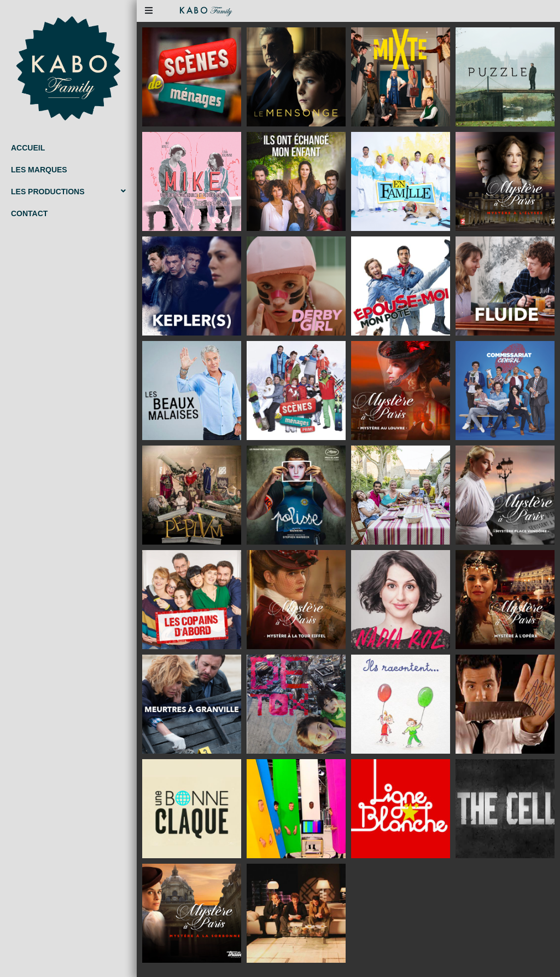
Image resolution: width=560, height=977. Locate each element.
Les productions (68, 192)
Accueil (28, 148)
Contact (29, 213)
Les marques (39, 170)
